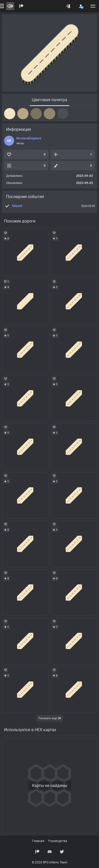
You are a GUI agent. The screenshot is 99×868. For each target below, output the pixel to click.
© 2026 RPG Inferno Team (50, 862)
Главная (38, 841)
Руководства (58, 841)
